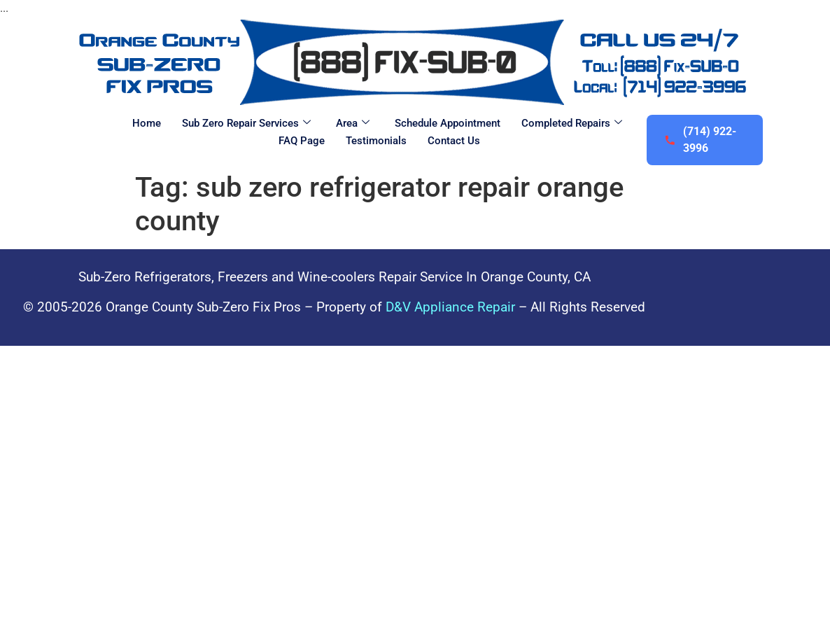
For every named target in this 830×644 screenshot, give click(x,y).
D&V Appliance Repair (450, 307)
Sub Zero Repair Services (246, 123)
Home (147, 123)
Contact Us (454, 141)
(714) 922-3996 (700, 140)
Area (353, 123)
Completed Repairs (572, 123)
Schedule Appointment (448, 123)
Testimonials (376, 141)
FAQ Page (302, 141)
